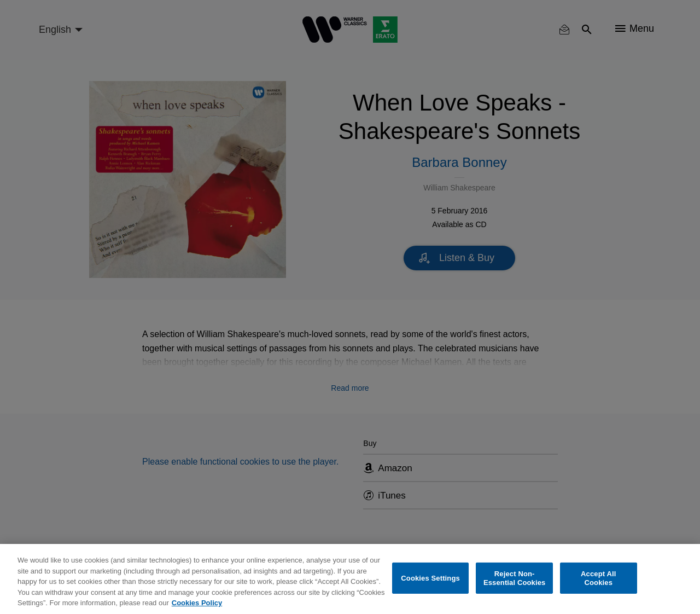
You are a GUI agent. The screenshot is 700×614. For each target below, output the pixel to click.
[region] (350, 579)
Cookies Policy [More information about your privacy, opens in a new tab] (197, 603)
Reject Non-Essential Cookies (514, 578)
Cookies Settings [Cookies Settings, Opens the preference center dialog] (430, 578)
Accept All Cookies (598, 578)
